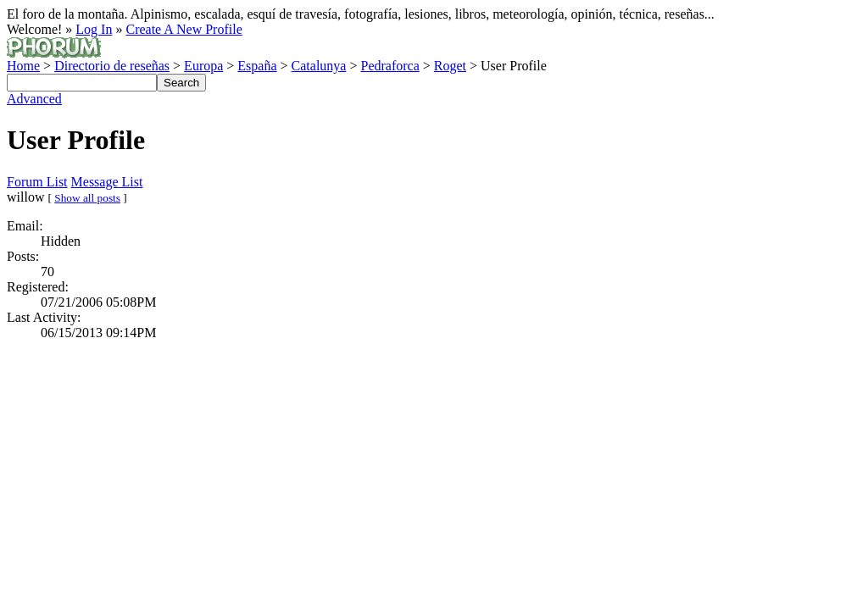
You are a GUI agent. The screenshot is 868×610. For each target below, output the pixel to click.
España (257, 66)
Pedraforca (389, 66)
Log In (94, 29)
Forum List (37, 182)
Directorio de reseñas (112, 66)
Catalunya (319, 66)
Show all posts (87, 198)
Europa (203, 66)
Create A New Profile (184, 29)
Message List (107, 182)
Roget (450, 66)
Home (23, 66)
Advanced (34, 99)
